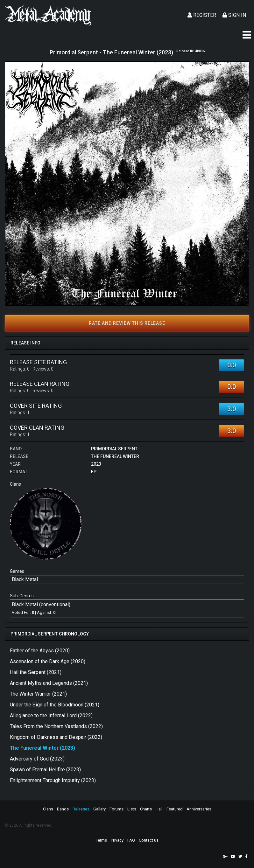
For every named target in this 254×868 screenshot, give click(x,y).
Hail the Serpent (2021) (36, 672)
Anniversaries (199, 809)
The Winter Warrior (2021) (38, 694)
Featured (175, 809)
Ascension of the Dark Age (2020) (48, 661)
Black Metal (25, 579)
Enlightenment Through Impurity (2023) (53, 780)
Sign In (234, 15)
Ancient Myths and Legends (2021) (49, 683)
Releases (81, 809)
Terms (101, 840)
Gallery (99, 809)
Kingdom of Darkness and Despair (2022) (56, 737)
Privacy (117, 840)
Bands (63, 809)
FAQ (131, 840)
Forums (116, 809)
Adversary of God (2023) (37, 759)
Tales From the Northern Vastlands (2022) (56, 726)
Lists (132, 809)
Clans (48, 809)
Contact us (149, 840)
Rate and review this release (127, 323)
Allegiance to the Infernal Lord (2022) (51, 715)
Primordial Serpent (114, 449)
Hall (159, 809)
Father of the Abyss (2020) (40, 651)
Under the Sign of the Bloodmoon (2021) (55, 705)
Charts (146, 809)
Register (202, 15)
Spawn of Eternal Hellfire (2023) (45, 770)
